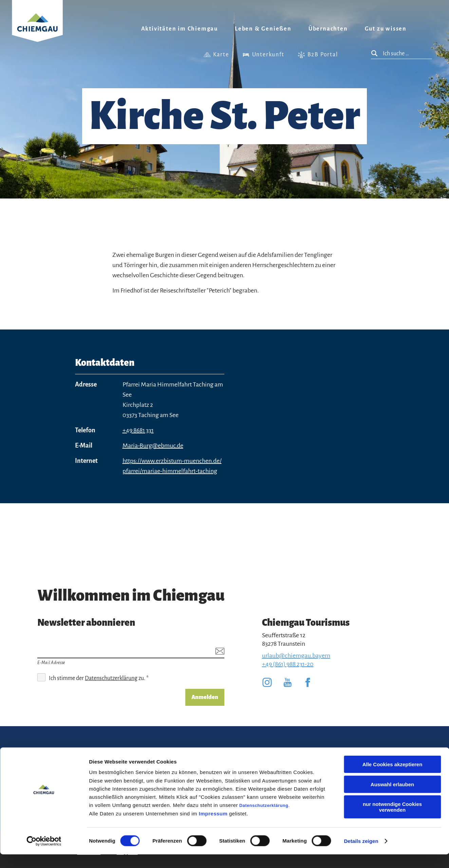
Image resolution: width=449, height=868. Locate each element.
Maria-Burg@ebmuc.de (153, 446)
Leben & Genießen (263, 29)
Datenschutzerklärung (264, 819)
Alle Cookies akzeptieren (392, 778)
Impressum (213, 827)
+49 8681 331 (138, 430)
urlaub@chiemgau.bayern (296, 656)
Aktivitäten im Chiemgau (180, 29)
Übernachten (328, 29)
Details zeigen (361, 855)
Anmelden (205, 697)
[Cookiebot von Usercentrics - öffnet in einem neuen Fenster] (44, 855)
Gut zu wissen (386, 29)
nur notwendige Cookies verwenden (392, 820)
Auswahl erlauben (392, 798)
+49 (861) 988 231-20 (288, 664)
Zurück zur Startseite (37, 29)
